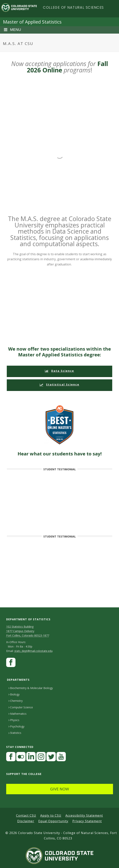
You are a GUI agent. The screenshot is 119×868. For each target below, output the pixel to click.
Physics (14, 720)
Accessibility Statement (84, 815)
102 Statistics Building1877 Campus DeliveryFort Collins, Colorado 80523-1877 (28, 631)
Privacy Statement (87, 821)
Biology (14, 694)
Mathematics (18, 714)
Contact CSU (26, 815)
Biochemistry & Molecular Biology (31, 688)
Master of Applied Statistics (32, 22)
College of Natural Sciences (73, 7)
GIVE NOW (59, 789)
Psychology (16, 726)
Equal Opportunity (53, 821)
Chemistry (16, 701)
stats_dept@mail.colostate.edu (33, 651)
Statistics (15, 733)
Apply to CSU (51, 815)
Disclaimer (26, 821)
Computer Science (21, 707)
